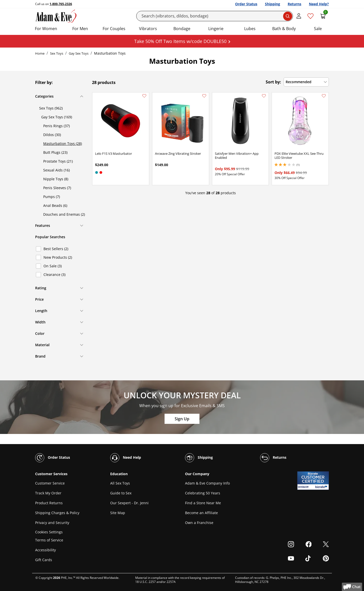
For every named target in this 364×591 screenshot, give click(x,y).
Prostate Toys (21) (58, 161)
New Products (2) (58, 257)
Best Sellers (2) (56, 249)
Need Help (126, 458)
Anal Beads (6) (55, 205)
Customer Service (50, 483)
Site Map (118, 513)
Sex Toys (57, 53)
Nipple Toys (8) (56, 179)
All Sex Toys (120, 483)
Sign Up (182, 419)
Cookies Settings (49, 532)
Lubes (250, 29)
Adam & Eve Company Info (207, 483)
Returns (294, 4)
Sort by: (273, 82)
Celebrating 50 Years (203, 493)
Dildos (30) (52, 135)
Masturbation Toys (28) (63, 144)
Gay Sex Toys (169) (57, 117)
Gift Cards (44, 560)
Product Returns (49, 503)
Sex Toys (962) (51, 108)
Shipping (272, 4)
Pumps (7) (52, 197)
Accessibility (45, 550)
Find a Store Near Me (203, 503)
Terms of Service (49, 540)
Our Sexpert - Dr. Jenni (129, 503)
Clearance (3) (54, 275)
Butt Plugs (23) (55, 152)
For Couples (114, 29)
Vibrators (148, 29)
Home (40, 53)
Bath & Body (284, 29)
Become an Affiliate (201, 513)
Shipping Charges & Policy (57, 513)
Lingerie (216, 29)
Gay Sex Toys (79, 53)
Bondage (182, 29)
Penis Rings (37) (56, 126)
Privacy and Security (52, 523)
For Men (80, 29)
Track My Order (48, 493)
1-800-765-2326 (61, 4)
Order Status (246, 4)
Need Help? (319, 4)
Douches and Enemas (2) (64, 214)
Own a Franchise (199, 523)
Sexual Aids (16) (56, 170)
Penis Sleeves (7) (57, 188)
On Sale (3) (53, 266)
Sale (318, 29)
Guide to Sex (121, 493)
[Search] (215, 16)
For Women (46, 29)
